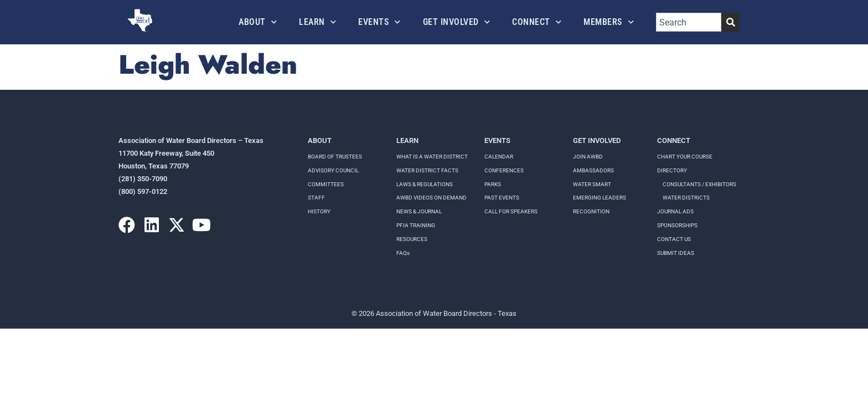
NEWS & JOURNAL (419, 211)
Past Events (502, 198)
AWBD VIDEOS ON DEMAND (432, 198)
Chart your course (685, 157)
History (319, 211)
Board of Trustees (335, 157)
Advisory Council (333, 170)
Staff (316, 198)
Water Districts (686, 198)
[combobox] (689, 22)
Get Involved (457, 22)
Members (609, 22)
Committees (326, 184)
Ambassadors (593, 170)
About (258, 22)
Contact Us (674, 239)
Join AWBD (588, 157)
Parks (493, 184)
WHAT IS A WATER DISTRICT (432, 157)
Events (379, 22)
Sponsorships (677, 225)
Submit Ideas (676, 253)
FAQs (403, 253)
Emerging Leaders (600, 198)
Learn (317, 22)
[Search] (730, 22)
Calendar (499, 157)
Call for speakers (511, 211)
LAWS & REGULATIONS (425, 184)
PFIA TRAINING (416, 225)
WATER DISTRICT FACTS (427, 170)
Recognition (591, 211)
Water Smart (592, 184)
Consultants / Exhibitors (699, 184)
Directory (672, 170)
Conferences (504, 170)
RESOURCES (412, 239)
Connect (537, 22)
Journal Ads (675, 211)
